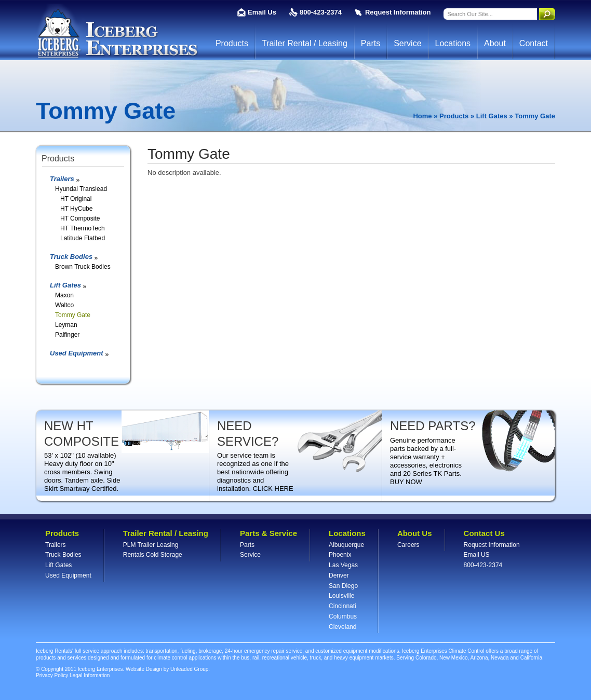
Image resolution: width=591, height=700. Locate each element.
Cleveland (342, 627)
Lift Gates (492, 116)
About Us (415, 533)
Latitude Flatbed (83, 238)
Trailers (62, 179)
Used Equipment (77, 353)
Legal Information (90, 675)
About (495, 43)
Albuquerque (346, 545)
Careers (408, 545)
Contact (534, 43)
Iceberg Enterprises (117, 32)
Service (407, 43)
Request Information (398, 12)
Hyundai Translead (81, 189)
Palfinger (67, 335)
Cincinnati (342, 606)
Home (422, 116)
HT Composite (80, 218)
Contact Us (484, 533)
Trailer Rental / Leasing (305, 43)
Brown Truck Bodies (83, 267)
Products (232, 43)
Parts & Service (268, 533)
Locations (453, 43)
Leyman (66, 325)
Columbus (343, 616)
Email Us (262, 12)
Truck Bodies (71, 257)
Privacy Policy (52, 675)
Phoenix (340, 555)
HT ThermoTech (83, 228)
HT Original (76, 199)
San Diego (343, 586)
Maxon (64, 295)
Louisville (341, 596)
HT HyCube (76, 209)
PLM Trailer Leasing (151, 545)
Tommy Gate (73, 315)
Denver (339, 575)
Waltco (64, 305)
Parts (371, 43)
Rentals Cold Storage (153, 555)
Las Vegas (343, 565)
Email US (477, 555)
